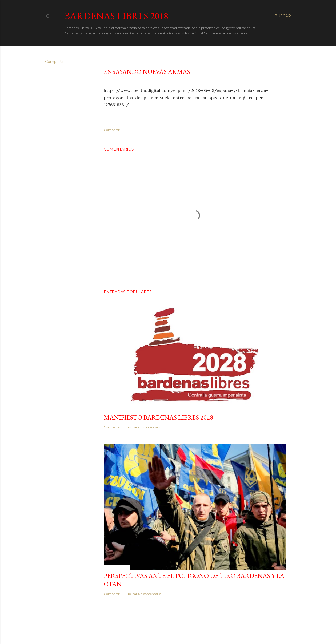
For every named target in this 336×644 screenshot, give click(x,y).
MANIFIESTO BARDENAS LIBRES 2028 (158, 417)
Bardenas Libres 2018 (116, 16)
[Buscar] (283, 16)
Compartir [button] (54, 62)
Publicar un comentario (143, 427)
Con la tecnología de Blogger (168, 627)
